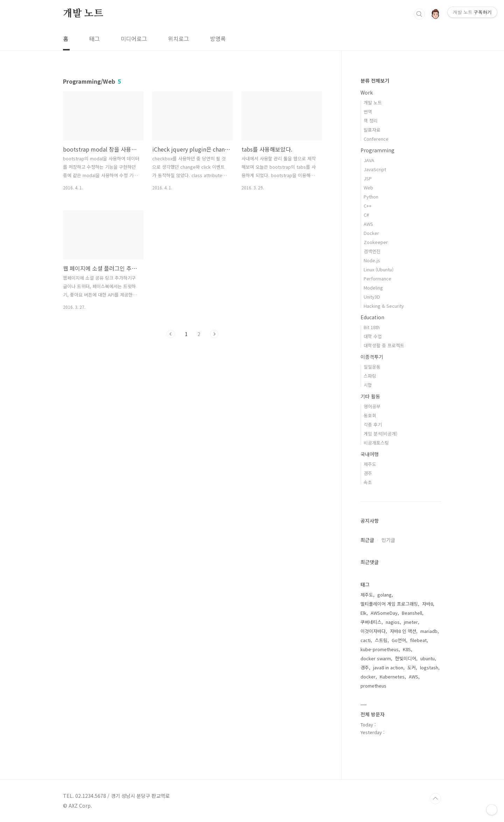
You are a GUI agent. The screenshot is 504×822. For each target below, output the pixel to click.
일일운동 (372, 367)
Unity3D (372, 297)
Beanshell (412, 613)
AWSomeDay (384, 613)
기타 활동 (370, 396)
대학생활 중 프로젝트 (384, 345)
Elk (363, 613)
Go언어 (399, 640)
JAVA (369, 160)
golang (384, 595)
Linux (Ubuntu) (379, 269)
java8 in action (388, 667)
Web (368, 187)
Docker (371, 233)
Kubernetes (392, 677)
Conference (376, 139)
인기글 (388, 540)
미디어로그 (134, 39)
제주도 (370, 464)
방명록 (218, 39)
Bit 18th (372, 327)
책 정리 (371, 121)
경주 (368, 473)
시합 (368, 385)
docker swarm (376, 658)
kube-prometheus (380, 649)
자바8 (428, 604)
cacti (366, 640)
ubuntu (428, 658)
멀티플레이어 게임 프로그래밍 (389, 604)
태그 (94, 39)
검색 (419, 14)
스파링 (370, 376)
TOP (435, 799)
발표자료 (372, 130)
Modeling (373, 288)
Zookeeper (376, 242)
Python (371, 197)
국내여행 (370, 454)
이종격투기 (372, 357)
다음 (214, 334)
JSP (368, 178)
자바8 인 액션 (403, 631)
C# (366, 215)
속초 (368, 482)
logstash (429, 667)
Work (367, 92)
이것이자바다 (373, 631)
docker (368, 677)
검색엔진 (372, 251)
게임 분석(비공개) (380, 434)
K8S (407, 649)
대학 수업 (373, 336)
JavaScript (375, 169)
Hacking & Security (384, 306)
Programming (377, 150)
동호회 (370, 415)
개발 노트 (83, 14)
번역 (368, 112)
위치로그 (178, 39)
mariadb (429, 631)
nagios (393, 622)
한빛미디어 (406, 658)
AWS (368, 224)
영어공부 (372, 406)
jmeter (411, 622)
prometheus (373, 686)
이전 (171, 334)
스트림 (381, 640)
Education (372, 317)
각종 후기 (373, 424)
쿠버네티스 (371, 622)
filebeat (418, 640)
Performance (377, 278)
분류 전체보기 (375, 81)
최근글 (367, 540)
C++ (367, 206)
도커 (412, 667)
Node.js (372, 260)
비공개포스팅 (376, 443)
